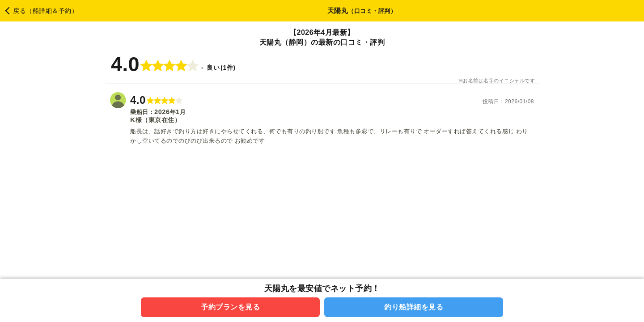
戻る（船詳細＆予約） (45, 11)
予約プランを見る (230, 307)
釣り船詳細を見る (414, 307)
